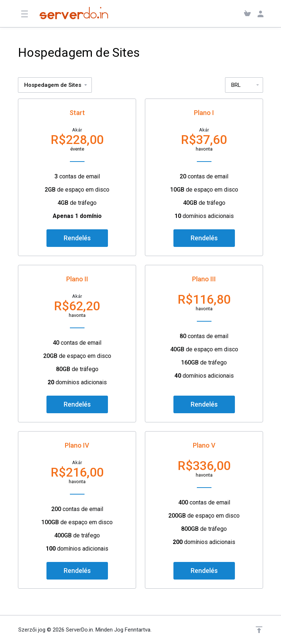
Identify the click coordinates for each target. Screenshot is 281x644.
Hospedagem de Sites (56, 85)
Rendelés (77, 238)
